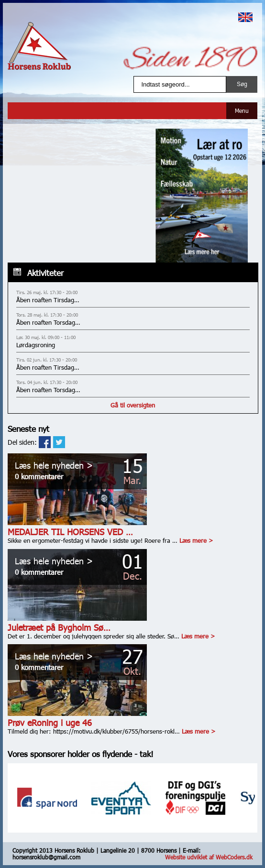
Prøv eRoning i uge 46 (50, 722)
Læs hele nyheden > (54, 465)
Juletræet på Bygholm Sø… (59, 627)
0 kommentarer (39, 476)
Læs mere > (196, 540)
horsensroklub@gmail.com (46, 857)
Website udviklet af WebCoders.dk (209, 857)
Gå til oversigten (133, 405)
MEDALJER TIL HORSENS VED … (70, 532)
